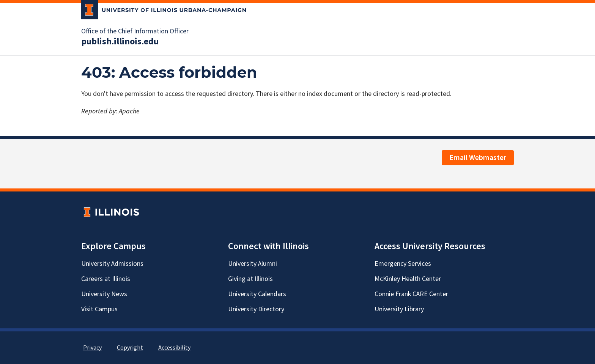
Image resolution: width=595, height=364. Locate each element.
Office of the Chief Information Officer (135, 31)
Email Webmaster (478, 158)
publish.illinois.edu (120, 42)
